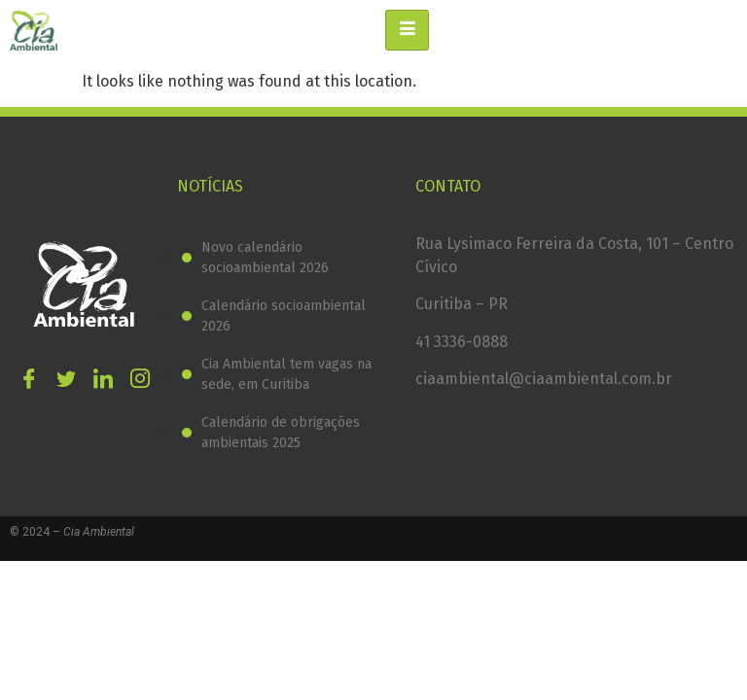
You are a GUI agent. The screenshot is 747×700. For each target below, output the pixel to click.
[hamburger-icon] (407, 30)
